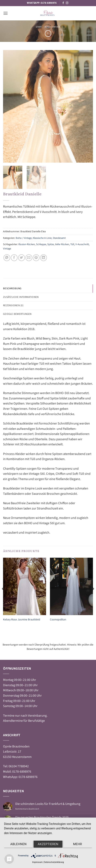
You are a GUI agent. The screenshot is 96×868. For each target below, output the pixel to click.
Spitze (51, 244)
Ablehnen (19, 844)
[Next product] (48, 33)
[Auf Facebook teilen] (14, 258)
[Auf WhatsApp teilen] (7, 258)
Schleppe (41, 244)
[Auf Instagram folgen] (67, 3)
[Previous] (3, 597)
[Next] (93, 597)
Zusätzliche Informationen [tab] (21, 297)
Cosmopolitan (58, 620)
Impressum (37, 862)
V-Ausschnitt (82, 244)
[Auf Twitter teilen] (22, 258)
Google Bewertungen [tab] (17, 314)
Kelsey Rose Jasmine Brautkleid (22, 620)
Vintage (7, 249)
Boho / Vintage (52, 27)
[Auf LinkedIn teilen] (44, 258)
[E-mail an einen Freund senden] (29, 258)
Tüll (72, 244)
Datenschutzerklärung (54, 862)
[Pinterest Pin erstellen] (36, 258)
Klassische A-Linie (42, 238)
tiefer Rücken (62, 244)
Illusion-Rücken (27, 244)
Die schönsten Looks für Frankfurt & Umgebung (48, 804)
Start (39, 27)
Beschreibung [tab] (12, 288)
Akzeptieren (48, 844)
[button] (6, 13)
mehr (78, 844)
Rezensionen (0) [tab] (13, 305)
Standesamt (59, 238)
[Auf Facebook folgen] (63, 3)
